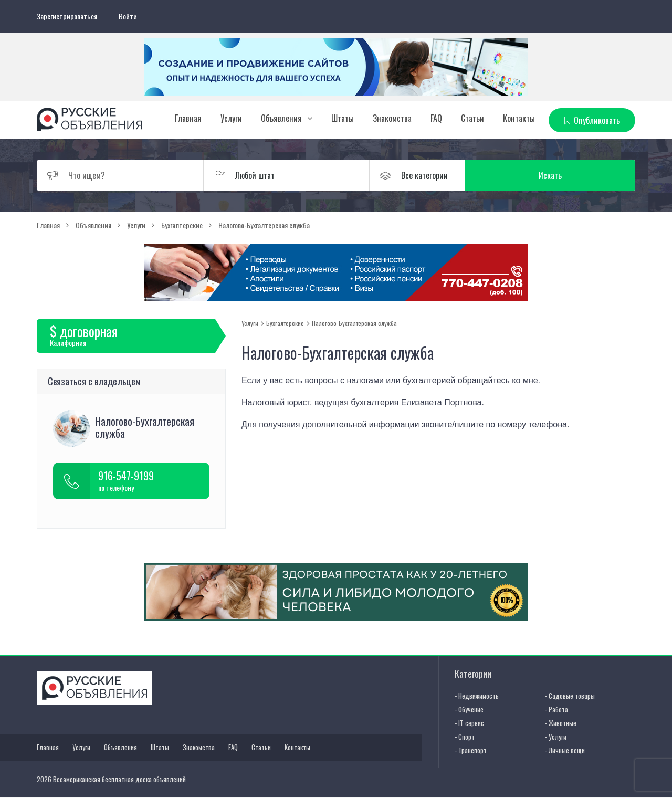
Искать (585, 175)
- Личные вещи (565, 750)
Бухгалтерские (285, 323)
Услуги (231, 118)
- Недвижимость (477, 696)
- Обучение (469, 709)
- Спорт (465, 737)
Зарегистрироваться (67, 16)
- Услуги (556, 737)
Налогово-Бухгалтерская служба (354, 323)
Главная (188, 118)
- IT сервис (469, 723)
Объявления (281, 118)
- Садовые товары (570, 696)
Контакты (519, 118)
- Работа (556, 709)
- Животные (561, 723)
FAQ (436, 118)
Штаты (343, 118)
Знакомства (392, 118)
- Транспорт (471, 750)
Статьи (472, 118)
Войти (128, 16)
